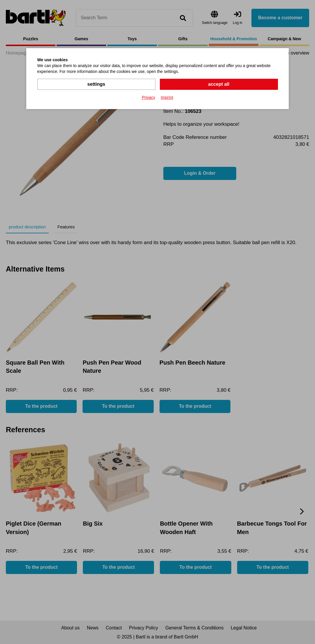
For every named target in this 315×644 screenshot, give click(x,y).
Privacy (148, 97)
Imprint (167, 97)
